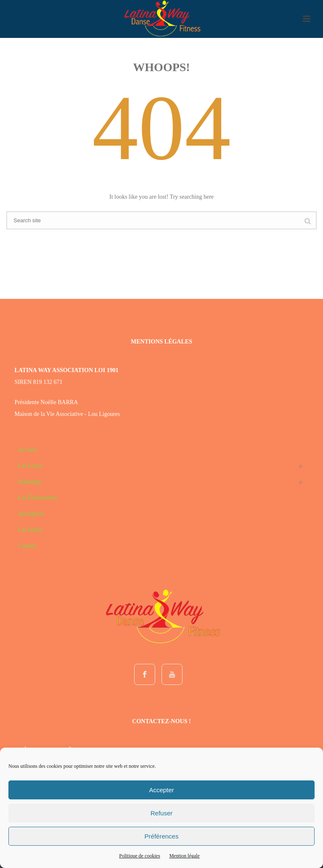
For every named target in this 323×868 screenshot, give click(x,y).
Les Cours (30, 466)
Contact (28, 546)
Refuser (162, 813)
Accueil (28, 450)
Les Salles (30, 530)
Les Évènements (38, 498)
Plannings (30, 482)
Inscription (31, 514)
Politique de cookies (139, 856)
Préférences (162, 836)
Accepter (161, 790)
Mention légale (184, 856)
